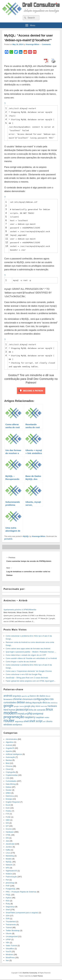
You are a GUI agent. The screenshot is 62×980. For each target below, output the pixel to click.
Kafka (8, 850)
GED (8, 820)
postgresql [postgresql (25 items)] (38, 714)
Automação (10, 757)
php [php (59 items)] (30, 713)
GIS (7, 823)
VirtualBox (10, 949)
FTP (7, 814)
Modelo (9, 859)
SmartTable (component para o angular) (22, 913)
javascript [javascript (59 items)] (22, 709)
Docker (9, 790)
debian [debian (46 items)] (21, 702)
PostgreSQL (11, 889)
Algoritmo (10, 742)
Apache (9, 751)
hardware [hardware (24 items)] (52, 706)
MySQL (26, 536)
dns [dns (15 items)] (49, 703)
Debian (9, 787)
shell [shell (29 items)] (26, 721)
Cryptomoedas (12, 775)
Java (8, 841)
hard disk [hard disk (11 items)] (44, 706)
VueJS (8, 952)
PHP (8, 886)
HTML (8, 835)
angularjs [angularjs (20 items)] (17, 696)
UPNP (8, 939)
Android (9, 745)
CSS (8, 778)
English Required (13, 802)
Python (9, 898)
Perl (7, 880)
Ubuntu (9, 933)
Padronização (11, 877)
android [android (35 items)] (8, 696)
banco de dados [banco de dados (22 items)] (38, 696)
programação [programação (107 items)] (14, 717)
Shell (8, 910)
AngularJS (10, 748)
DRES (8, 793)
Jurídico (9, 847)
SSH (8, 916)
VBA (8, 943)
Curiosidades (11, 781)
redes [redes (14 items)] (47, 717)
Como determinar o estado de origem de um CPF (26, 655)
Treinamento (11, 925)
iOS (7, 838)
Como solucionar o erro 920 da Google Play (24, 674)
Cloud (8, 769)
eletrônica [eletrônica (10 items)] (54, 703)
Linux (8, 853)
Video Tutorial (11, 946)
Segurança (10, 907)
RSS (8, 901)
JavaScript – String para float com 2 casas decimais (27, 678)
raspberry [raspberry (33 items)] (30, 717)
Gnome (9, 829)
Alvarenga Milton (32, 44)
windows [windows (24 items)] (8, 725)
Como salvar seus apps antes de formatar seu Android (28, 649)
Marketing (10, 856)
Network (9, 865)
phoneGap (10, 883)
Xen (7, 960)
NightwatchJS (11, 871)
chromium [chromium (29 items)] (28, 699)
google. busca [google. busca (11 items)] (19, 706)
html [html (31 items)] (6, 710)
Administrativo (11, 739)
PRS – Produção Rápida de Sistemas (21, 892)
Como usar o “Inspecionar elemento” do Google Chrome (29, 671)
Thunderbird (11, 922)
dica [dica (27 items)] (45, 702)
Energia (9, 799)
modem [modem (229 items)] (10, 713)
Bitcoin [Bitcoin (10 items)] (48, 696)
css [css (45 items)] (51, 699)
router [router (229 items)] (9, 721)
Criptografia (10, 772)
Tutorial (9, 928)
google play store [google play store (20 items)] (32, 706)
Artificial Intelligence (14, 754)
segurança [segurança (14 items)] (19, 721)
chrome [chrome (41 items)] (17, 699)
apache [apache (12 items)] (24, 696)
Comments (46, 44)
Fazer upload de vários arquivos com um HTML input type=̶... (31, 681)
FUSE (8, 817)
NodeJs (9, 874)
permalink (8, 539)
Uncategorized (12, 936)
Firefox (9, 811)
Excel (8, 805)
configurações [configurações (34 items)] (41, 699)
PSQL (8, 895)
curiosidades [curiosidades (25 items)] (10, 703)
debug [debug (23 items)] (29, 703)
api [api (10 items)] (28, 696)
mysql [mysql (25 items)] (21, 714)
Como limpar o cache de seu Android (21, 662)
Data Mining (11, 784)
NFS (8, 868)
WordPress (10, 957)
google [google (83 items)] (8, 706)
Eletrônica (10, 796)
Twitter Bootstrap (13, 930)
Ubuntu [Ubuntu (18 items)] (49, 721)
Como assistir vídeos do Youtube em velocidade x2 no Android (31, 658)
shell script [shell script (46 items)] (36, 721)
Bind (8, 763)
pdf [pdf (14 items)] (26, 714)
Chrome (9, 766)
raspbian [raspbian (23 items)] (40, 717)
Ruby (8, 904)
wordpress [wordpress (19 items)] (17, 725)
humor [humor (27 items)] (12, 710)
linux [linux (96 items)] (49, 709)
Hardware (10, 832)
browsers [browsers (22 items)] (8, 699)
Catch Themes (38, 976)
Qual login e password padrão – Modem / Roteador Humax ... (31, 652)
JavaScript (10, 844)
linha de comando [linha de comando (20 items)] (37, 710)
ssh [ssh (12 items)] (44, 721)
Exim (8, 808)
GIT (7, 826)
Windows (9, 955)
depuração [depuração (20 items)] (37, 703)
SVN (8, 919)
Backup (9, 760)
